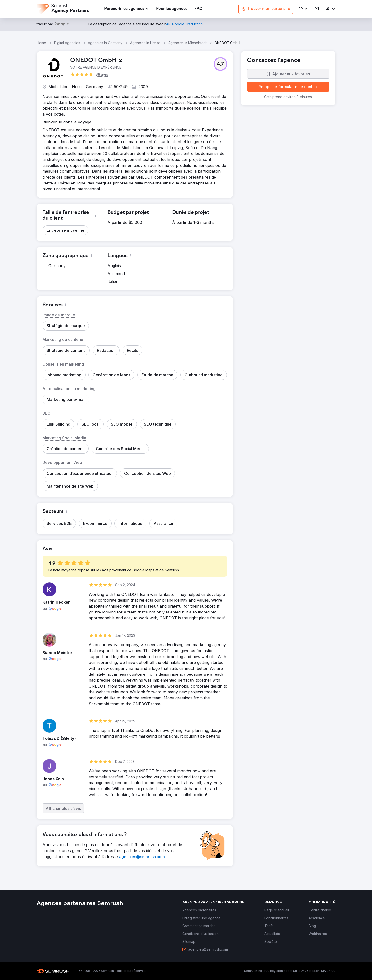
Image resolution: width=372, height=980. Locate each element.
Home (41, 43)
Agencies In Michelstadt (187, 43)
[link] (172, 9)
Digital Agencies (67, 43)
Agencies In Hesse (145, 43)
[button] (303, 9)
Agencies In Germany (105, 43)
